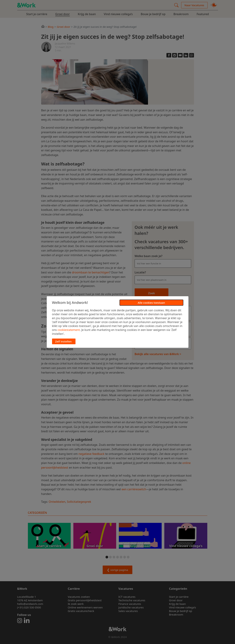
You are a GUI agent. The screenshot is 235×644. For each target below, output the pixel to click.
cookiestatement (69, 330)
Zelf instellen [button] (64, 341)
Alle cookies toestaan (151, 303)
